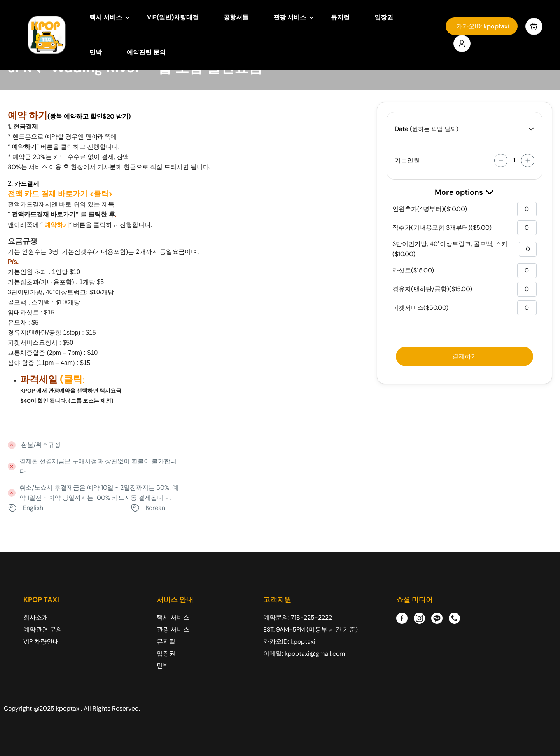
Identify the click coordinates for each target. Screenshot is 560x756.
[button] (534, 26)
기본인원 (407, 160)
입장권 (384, 17)
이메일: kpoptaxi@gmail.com (304, 654)
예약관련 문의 (146, 52)
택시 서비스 (110, 17)
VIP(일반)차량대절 (173, 17)
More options (465, 192)
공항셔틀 (236, 17)
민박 (96, 52)
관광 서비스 (294, 17)
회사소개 (36, 617)
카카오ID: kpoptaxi (483, 26)
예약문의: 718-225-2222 (298, 617)
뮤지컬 (340, 17)
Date (402, 129)
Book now (465, 356)
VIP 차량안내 (41, 642)
